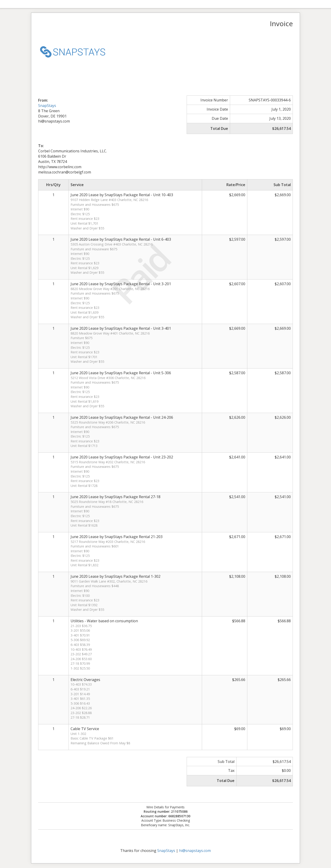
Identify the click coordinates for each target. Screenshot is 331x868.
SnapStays (47, 106)
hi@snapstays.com (195, 851)
